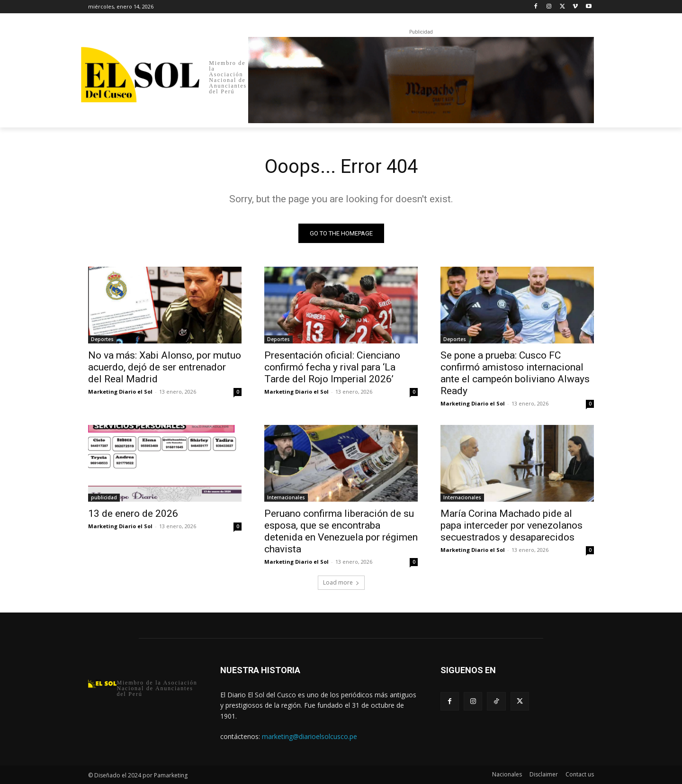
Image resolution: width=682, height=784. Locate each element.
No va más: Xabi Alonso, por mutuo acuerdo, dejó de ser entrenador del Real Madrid (165, 367)
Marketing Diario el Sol (120, 392)
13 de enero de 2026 (133, 514)
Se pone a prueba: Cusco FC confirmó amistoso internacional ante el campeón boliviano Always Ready (515, 373)
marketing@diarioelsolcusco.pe (310, 736)
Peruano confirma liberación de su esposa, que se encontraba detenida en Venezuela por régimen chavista (341, 531)
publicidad (104, 497)
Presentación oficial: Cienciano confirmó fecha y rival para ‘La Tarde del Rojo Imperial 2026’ (332, 367)
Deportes (102, 339)
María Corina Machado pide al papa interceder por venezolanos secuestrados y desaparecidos (511, 525)
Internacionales (286, 497)
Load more (341, 582)
